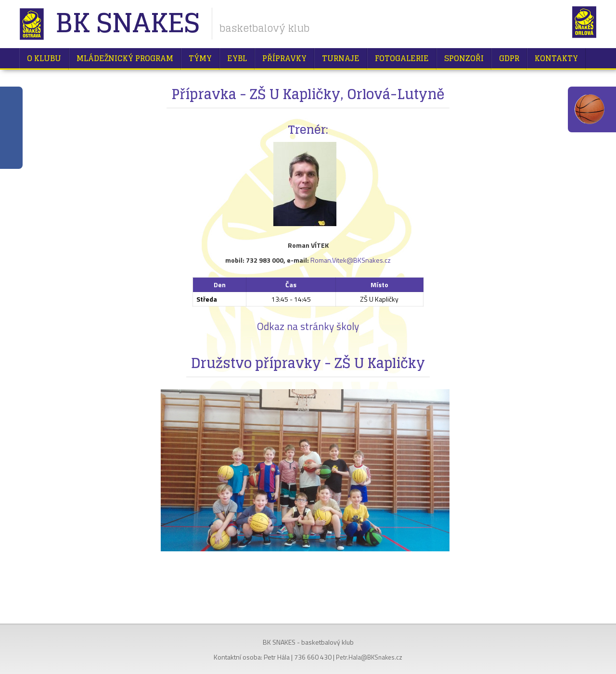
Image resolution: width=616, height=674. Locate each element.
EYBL (237, 58)
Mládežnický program (125, 58)
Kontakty (556, 58)
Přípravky (284, 58)
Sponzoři (464, 58)
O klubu (44, 58)
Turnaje (341, 58)
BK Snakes (127, 24)
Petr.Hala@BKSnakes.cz (369, 657)
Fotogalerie (402, 58)
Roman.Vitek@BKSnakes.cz (351, 260)
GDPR (509, 58)
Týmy (200, 58)
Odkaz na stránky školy (308, 326)
